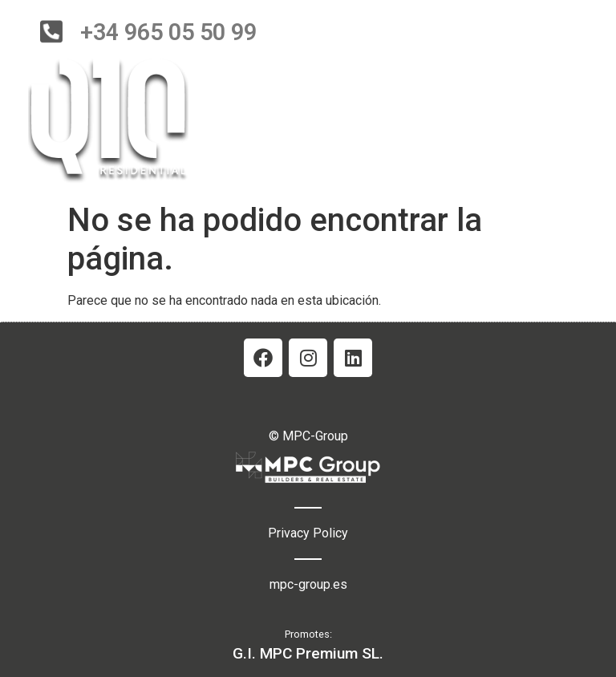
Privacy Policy (308, 533)
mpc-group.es (308, 584)
